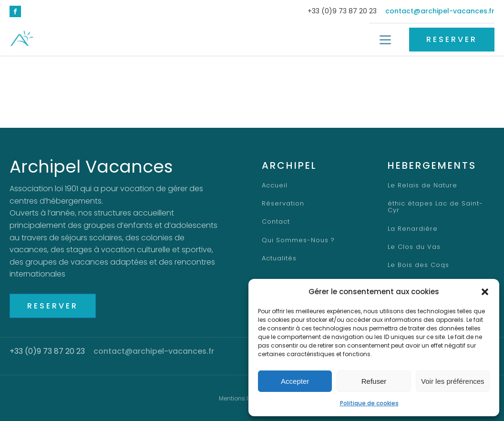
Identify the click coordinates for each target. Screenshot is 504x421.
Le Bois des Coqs (418, 258)
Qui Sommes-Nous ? (298, 240)
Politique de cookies (369, 403)
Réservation (283, 204)
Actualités (279, 258)
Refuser (374, 381)
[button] (485, 292)
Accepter (295, 381)
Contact (276, 222)
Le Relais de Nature (422, 185)
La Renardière (412, 222)
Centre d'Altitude (418, 277)
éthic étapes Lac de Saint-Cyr (440, 204)
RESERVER (452, 39)
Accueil (275, 185)
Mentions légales (243, 398)
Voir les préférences (453, 381)
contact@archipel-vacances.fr (440, 11)
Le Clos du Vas (413, 240)
